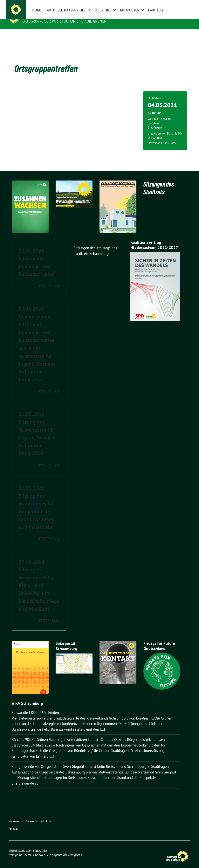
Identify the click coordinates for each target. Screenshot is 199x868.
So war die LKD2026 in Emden (35, 707)
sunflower (39, 849)
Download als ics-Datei (162, 137)
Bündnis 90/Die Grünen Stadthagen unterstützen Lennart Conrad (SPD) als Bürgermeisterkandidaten (89, 733)
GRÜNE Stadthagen (42, 16)
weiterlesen (48, 280)
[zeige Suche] (184, 4)
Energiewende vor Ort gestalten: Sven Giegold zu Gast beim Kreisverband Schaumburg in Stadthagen (90, 760)
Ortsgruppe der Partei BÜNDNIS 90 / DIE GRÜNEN (64, 21)
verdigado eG (76, 849)
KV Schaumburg (29, 697)
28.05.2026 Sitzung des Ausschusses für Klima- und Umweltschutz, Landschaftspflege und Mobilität (39, 579)
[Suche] (178, 4)
